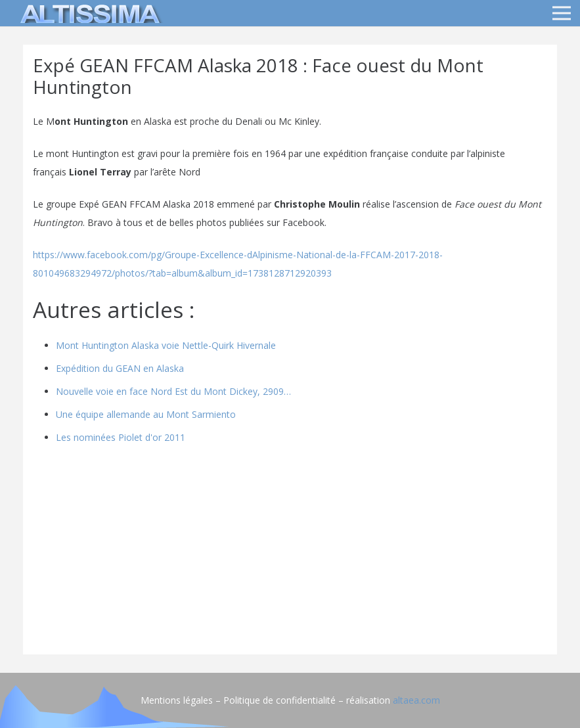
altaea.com (416, 700)
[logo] (88, 13)
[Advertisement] (290, 553)
